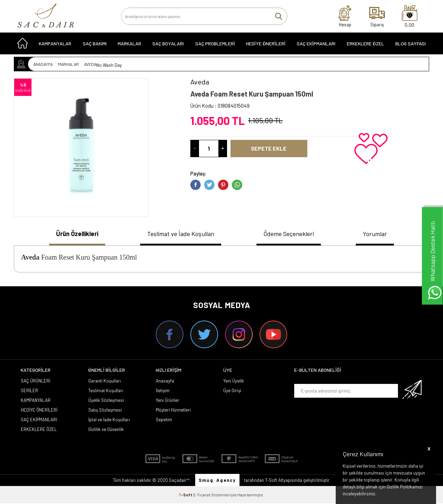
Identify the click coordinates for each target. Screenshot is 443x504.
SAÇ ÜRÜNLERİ (35, 381)
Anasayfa (165, 381)
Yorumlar (379, 234)
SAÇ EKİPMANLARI (316, 46)
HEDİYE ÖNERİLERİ (266, 46)
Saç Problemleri (215, 46)
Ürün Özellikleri (74, 234)
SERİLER (29, 391)
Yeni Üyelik (234, 381)
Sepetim (164, 420)
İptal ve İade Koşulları (109, 420)
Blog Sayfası (410, 46)
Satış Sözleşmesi (105, 411)
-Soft (186, 495)
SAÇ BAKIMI (95, 46)
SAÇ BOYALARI (168, 46)
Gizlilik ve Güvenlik (106, 430)
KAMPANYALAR (55, 46)
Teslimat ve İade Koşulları (180, 234)
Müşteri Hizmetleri (173, 411)
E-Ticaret (202, 495)
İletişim (163, 391)
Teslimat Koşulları (106, 391)
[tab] (74, 235)
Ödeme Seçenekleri (292, 234)
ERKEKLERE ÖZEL (365, 46)
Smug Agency (217, 481)
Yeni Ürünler (168, 401)
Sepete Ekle (278, 148)
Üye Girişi (232, 391)
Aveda (30, 258)
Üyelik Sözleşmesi (106, 401)
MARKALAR (129, 46)
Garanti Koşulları (105, 381)
